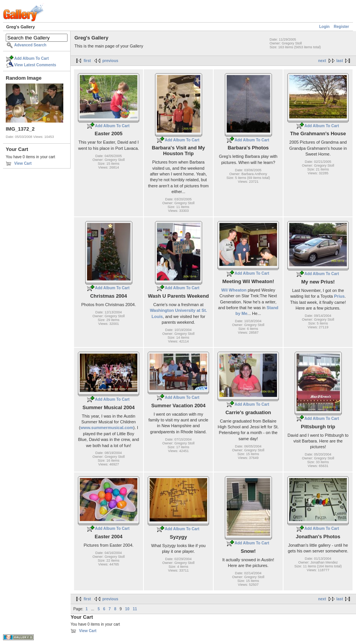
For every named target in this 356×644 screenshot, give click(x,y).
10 (127, 609)
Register (341, 27)
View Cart (23, 163)
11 (135, 609)
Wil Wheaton (234, 290)
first (87, 61)
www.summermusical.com (107, 428)
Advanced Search (30, 45)
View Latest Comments (35, 65)
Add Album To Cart (31, 58)
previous (110, 61)
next (322, 61)
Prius (340, 296)
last (340, 61)
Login (324, 27)
